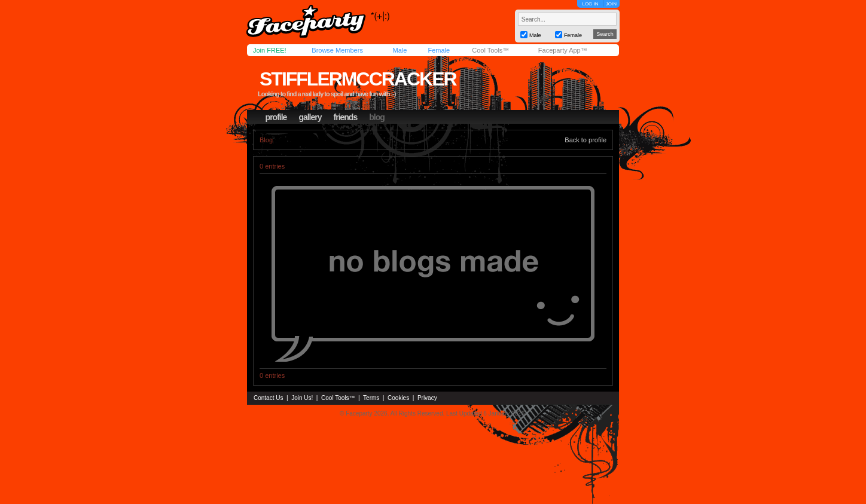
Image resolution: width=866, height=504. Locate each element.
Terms (371, 398)
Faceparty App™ (563, 50)
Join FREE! (270, 50)
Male (400, 50)
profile (276, 117)
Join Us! (302, 398)
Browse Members (337, 50)
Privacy (427, 398)
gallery (310, 117)
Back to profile (586, 140)
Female (439, 50)
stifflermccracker (358, 79)
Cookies (398, 398)
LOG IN (590, 4)
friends (346, 117)
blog (377, 117)
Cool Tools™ (490, 50)
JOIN (611, 4)
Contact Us (268, 398)
